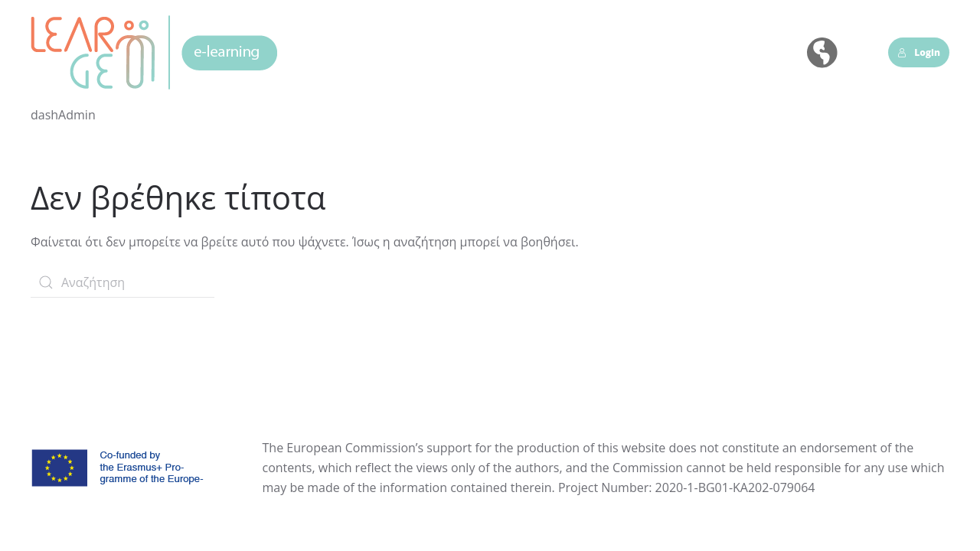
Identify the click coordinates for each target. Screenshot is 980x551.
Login (919, 52)
